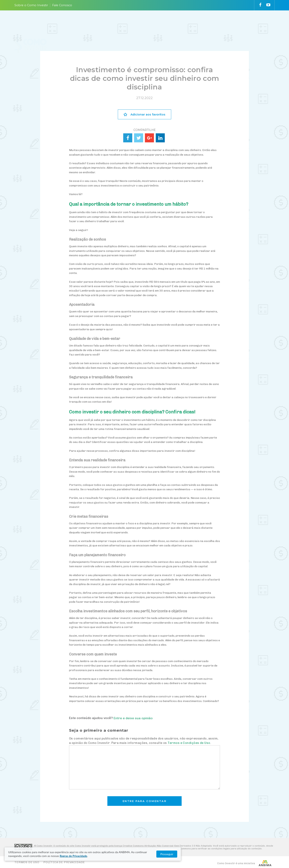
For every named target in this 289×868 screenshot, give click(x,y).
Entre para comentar (145, 801)
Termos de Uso (27, 862)
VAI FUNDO (204, 23)
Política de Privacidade (64, 862)
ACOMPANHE (178, 23)
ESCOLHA (153, 23)
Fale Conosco (62, 5)
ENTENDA (130, 23)
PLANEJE (108, 23)
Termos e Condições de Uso (189, 743)
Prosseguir (251, 854)
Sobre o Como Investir (31, 5)
